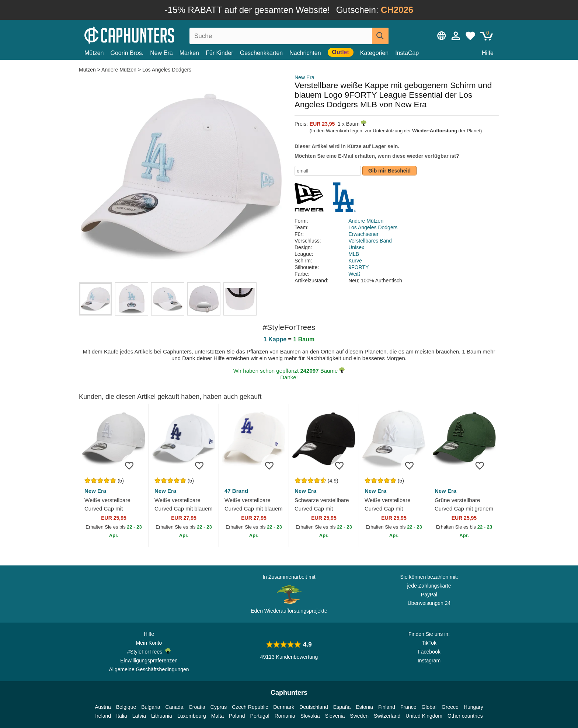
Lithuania (162, 716)
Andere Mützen (119, 70)
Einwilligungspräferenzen (149, 661)
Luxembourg (192, 716)
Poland (237, 716)
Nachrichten (305, 53)
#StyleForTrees (149, 651)
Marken (189, 53)
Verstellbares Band (370, 241)
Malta (217, 716)
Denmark (284, 707)
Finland (387, 707)
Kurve (355, 261)
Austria (103, 707)
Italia (122, 716)
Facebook (429, 652)
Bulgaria (151, 707)
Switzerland (387, 716)
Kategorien (374, 53)
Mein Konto (149, 643)
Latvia (139, 716)
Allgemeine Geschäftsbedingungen (149, 669)
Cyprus (219, 707)
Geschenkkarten (262, 53)
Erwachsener (363, 234)
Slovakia (310, 716)
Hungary (473, 707)
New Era (161, 53)
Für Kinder (220, 53)
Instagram (429, 661)
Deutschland (314, 707)
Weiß (354, 274)
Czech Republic (250, 707)
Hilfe (488, 53)
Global (429, 707)
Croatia (197, 707)
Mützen (94, 53)
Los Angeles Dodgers (167, 70)
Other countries (465, 716)
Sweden (359, 716)
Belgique (126, 707)
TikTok (429, 643)
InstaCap (407, 53)
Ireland (103, 716)
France (408, 707)
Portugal (260, 716)
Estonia (364, 707)
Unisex (356, 247)
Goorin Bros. (127, 53)
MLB (354, 254)
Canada (175, 707)
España (342, 707)
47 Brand (236, 491)
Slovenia (335, 716)
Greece (450, 707)
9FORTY (358, 267)
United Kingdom (424, 716)
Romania (285, 716)
